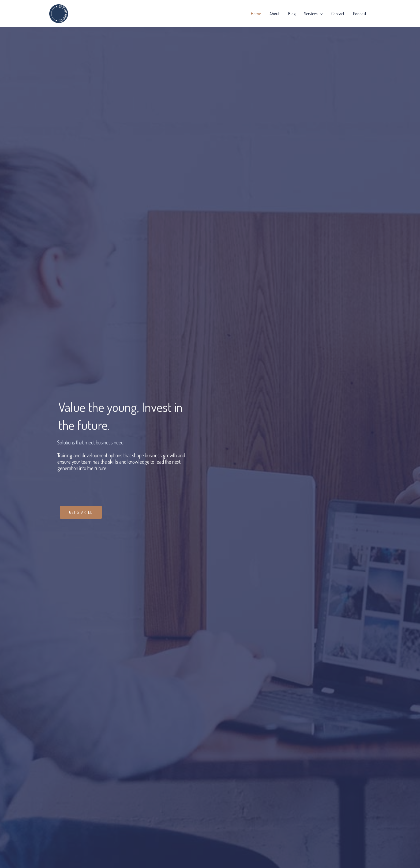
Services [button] (311, 14)
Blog (292, 14)
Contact (338, 14)
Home (256, 14)
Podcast (360, 14)
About (275, 14)
